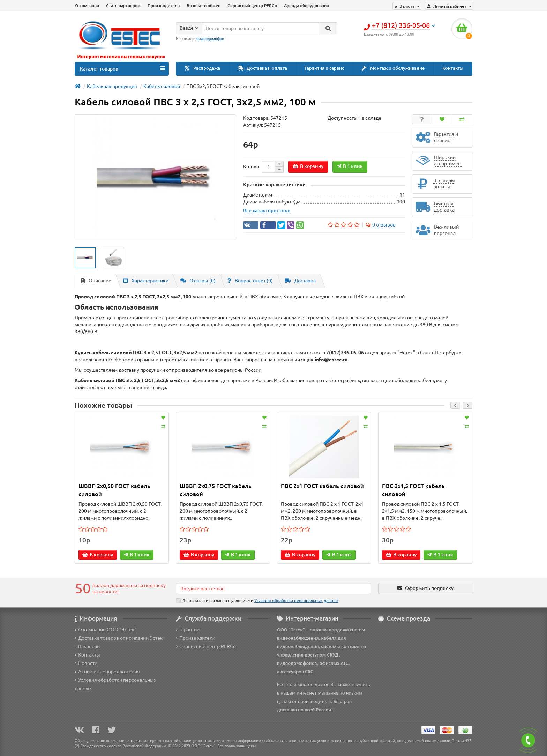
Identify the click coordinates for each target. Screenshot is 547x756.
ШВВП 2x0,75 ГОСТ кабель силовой (216, 490)
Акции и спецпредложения (107, 672)
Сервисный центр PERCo (252, 5)
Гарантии (188, 630)
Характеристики (146, 281)
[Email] (273, 588)
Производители (164, 5)
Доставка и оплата (263, 68)
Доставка (300, 281)
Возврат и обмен (204, 5)
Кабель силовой (162, 86)
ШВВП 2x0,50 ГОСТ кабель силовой (114, 490)
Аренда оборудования (306, 5)
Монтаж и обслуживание (393, 68)
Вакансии (87, 646)
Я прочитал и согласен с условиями (257, 601)
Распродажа (203, 68)
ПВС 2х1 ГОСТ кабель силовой (322, 486)
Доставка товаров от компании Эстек (119, 638)
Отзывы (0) (198, 281)
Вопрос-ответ (250, 281)
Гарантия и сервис (324, 68)
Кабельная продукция (112, 86)
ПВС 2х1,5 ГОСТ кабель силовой (413, 490)
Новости (86, 663)
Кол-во (251, 166)
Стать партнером (123, 5)
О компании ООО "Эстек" (106, 630)
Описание (96, 281)
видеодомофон (210, 39)
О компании (87, 5)
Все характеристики (267, 210)
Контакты (453, 68)
